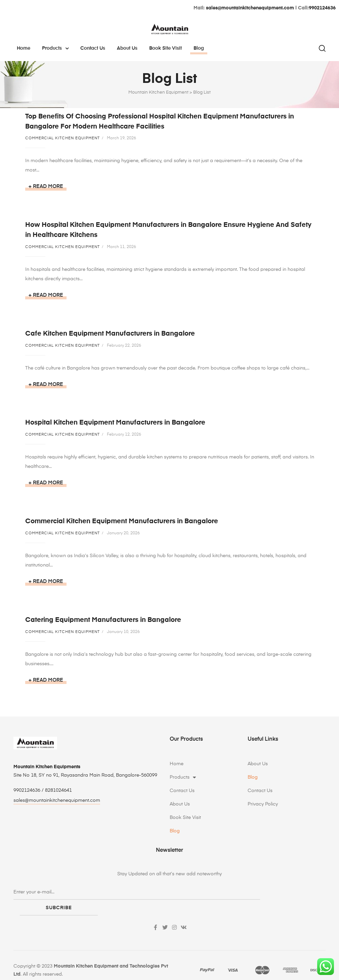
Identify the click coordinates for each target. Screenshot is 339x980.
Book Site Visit (165, 48)
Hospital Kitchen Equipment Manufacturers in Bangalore (115, 426)
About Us (127, 48)
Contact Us (93, 48)
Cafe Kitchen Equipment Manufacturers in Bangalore (110, 335)
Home (24, 48)
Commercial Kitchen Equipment (62, 138)
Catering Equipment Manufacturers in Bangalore (103, 625)
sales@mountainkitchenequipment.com (250, 8)
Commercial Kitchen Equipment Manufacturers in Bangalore (122, 525)
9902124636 (322, 8)
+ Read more (46, 186)
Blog (199, 48)
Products (55, 48)
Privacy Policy (263, 810)
